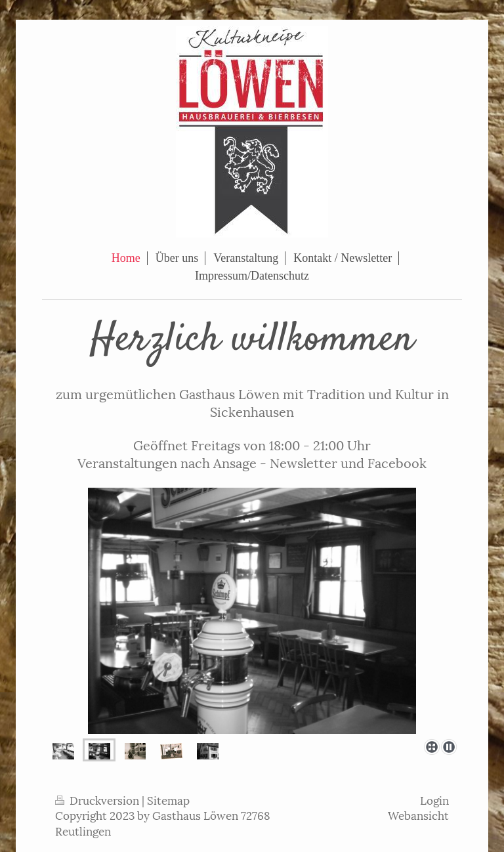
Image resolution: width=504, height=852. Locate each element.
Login (434, 799)
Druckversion (98, 799)
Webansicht (418, 815)
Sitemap (168, 799)
